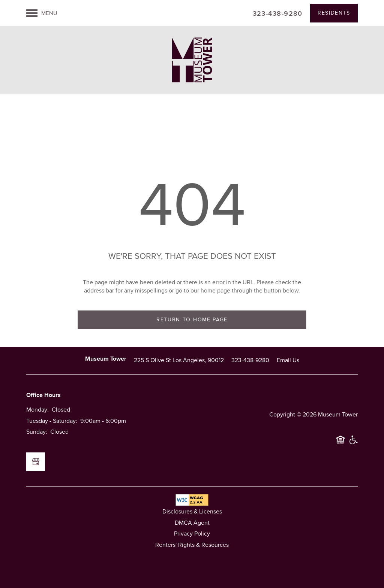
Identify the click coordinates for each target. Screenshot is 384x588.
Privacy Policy (192, 534)
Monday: (37, 410)
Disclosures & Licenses (192, 511)
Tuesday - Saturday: (52, 421)
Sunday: (37, 432)
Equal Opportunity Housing (340, 443)
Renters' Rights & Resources (192, 545)
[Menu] (42, 13)
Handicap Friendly (353, 443)
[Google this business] (36, 462)
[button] (334, 13)
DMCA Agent (192, 523)
